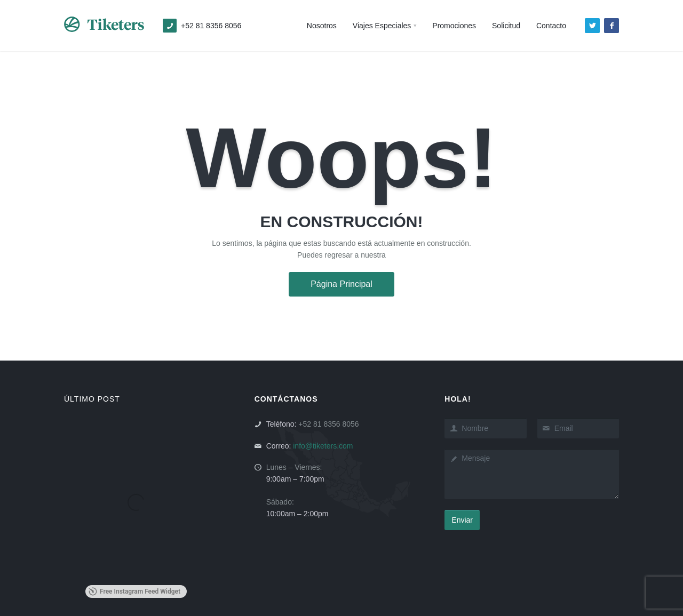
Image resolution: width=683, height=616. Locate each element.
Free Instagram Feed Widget (134, 591)
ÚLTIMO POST (92, 399)
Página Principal (341, 284)
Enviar (462, 520)
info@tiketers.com (323, 446)
